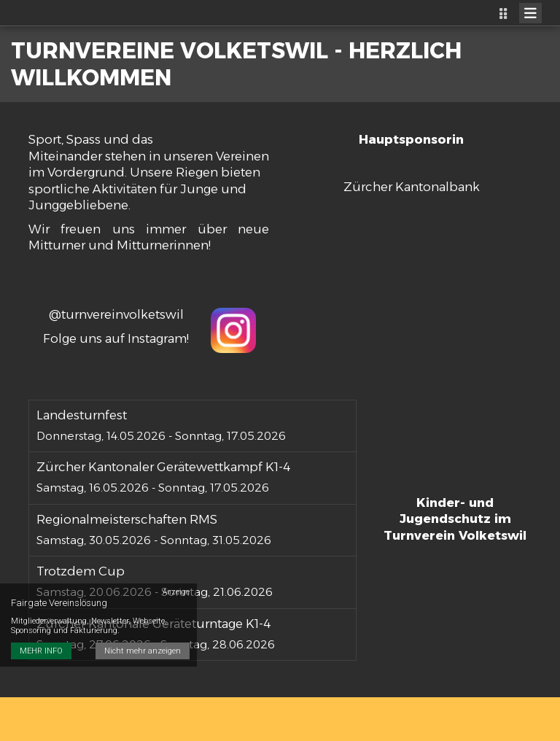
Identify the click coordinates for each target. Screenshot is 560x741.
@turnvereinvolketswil (116, 314)
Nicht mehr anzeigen (143, 651)
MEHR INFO (41, 651)
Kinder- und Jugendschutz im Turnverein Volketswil (455, 519)
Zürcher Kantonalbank (412, 187)
